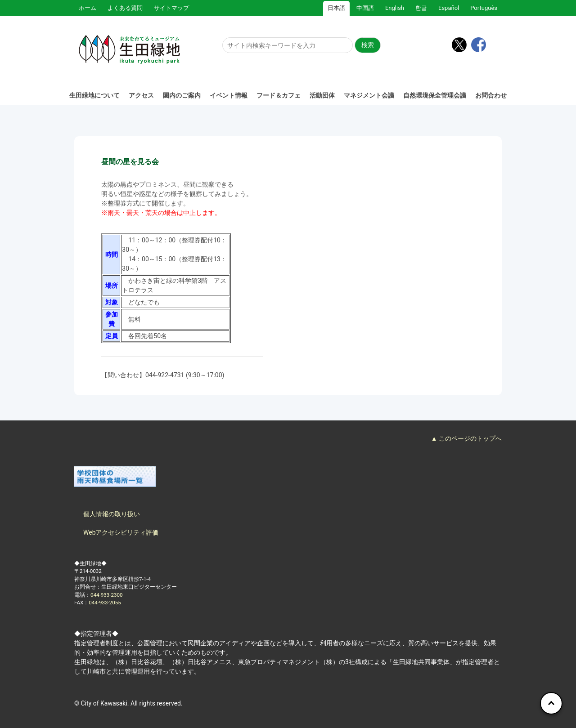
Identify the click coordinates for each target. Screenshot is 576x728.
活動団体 (322, 95)
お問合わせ (491, 95)
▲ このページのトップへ (466, 438)
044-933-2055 (105, 603)
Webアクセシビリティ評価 (121, 532)
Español (449, 8)
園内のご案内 (182, 95)
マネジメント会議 (369, 95)
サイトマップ (171, 8)
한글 (421, 8)
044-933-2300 (107, 595)
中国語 (365, 8)
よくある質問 (125, 8)
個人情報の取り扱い (112, 514)
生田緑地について (94, 95)
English (395, 8)
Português (484, 8)
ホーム (88, 8)
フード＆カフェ (279, 95)
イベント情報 (229, 95)
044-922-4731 (165, 375)
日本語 (336, 8)
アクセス (141, 95)
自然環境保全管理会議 (435, 95)
